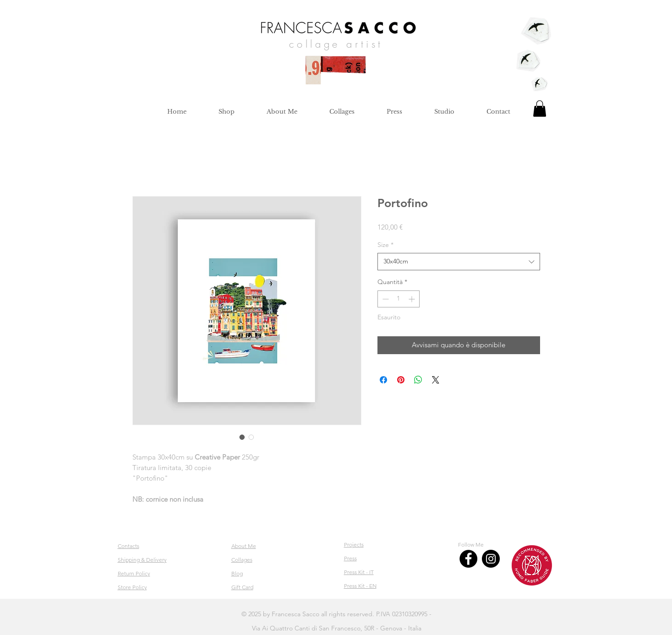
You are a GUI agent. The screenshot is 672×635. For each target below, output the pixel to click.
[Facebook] (468, 559)
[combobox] (459, 262)
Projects (354, 545)
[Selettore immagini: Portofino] (242, 437)
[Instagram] (491, 559)
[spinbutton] (399, 299)
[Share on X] (436, 380)
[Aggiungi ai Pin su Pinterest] (401, 380)
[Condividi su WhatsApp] (418, 380)
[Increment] (412, 299)
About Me (244, 546)
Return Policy (134, 573)
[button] (540, 109)
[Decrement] (385, 299)
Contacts (128, 546)
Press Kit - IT (359, 572)
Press (350, 558)
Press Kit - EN (360, 586)
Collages (242, 560)
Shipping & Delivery (142, 560)
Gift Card (242, 587)
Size (385, 245)
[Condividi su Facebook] (383, 380)
